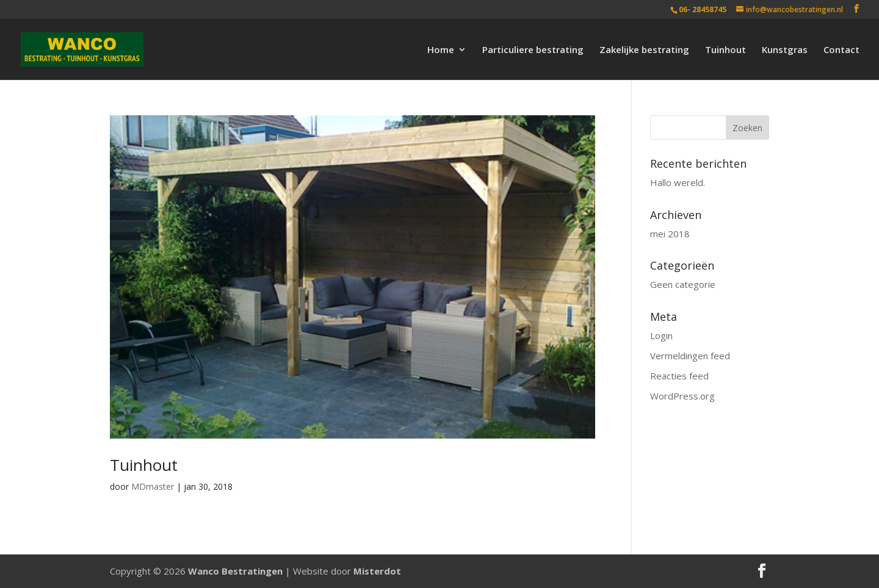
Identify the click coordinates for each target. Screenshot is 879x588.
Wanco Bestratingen (235, 571)
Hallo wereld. (678, 182)
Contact (841, 50)
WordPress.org (682, 396)
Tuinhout (725, 50)
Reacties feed (679, 376)
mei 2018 (670, 234)
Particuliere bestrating (533, 50)
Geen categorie (683, 284)
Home (441, 50)
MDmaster (153, 486)
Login (661, 335)
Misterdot (377, 571)
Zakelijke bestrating (644, 50)
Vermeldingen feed (690, 356)
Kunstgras (785, 50)
